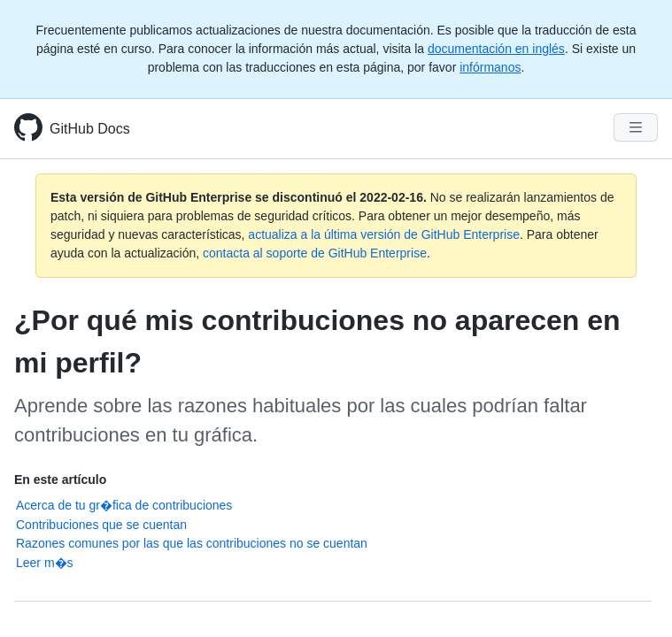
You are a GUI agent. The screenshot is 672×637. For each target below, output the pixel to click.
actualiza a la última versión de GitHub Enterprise (384, 234)
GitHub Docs (90, 129)
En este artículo (60, 480)
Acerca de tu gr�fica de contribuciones (124, 505)
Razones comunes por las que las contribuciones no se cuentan (192, 543)
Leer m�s (45, 563)
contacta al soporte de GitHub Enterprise (315, 253)
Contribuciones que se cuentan (101, 525)
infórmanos (490, 67)
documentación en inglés (496, 49)
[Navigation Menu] (636, 127)
